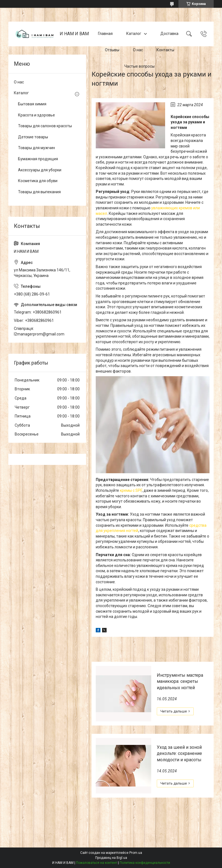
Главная (105, 34)
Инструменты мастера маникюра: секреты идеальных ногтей (180, 681)
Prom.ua (136, 853)
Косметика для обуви (38, 181)
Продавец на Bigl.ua (111, 858)
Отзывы (112, 50)
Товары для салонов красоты (45, 126)
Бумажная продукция (38, 159)
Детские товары (33, 137)
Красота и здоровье (36, 115)
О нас (138, 50)
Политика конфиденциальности (145, 863)
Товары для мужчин (36, 148)
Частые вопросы (139, 66)
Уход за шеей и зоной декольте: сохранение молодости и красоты (179, 754)
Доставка (169, 34)
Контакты (165, 50)
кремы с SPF (130, 490)
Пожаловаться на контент (97, 863)
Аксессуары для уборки (40, 170)
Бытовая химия (32, 104)
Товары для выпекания (39, 192)
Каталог (134, 34)
